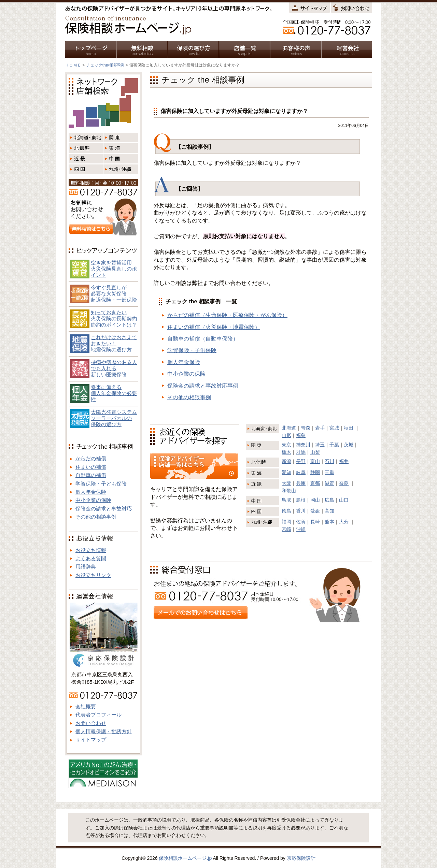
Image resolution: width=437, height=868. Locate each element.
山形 (286, 435)
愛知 (286, 472)
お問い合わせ (91, 723)
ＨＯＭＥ (73, 65)
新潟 (286, 461)
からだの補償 (91, 458)
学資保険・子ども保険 (101, 484)
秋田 (349, 428)
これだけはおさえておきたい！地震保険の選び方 (114, 343)
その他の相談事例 (189, 397)
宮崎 (286, 529)
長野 (301, 461)
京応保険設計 (301, 858)
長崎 (315, 522)
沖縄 (301, 529)
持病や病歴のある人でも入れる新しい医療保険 (114, 368)
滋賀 (329, 483)
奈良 (344, 483)
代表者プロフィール (98, 715)
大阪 (286, 483)
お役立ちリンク (93, 575)
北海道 (289, 428)
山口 (344, 500)
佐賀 (301, 522)
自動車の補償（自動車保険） (203, 339)
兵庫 (301, 483)
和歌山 (289, 491)
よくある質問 (91, 558)
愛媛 (315, 511)
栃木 (286, 452)
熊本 (329, 522)
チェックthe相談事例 (105, 65)
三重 (329, 472)
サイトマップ (91, 740)
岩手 (320, 428)
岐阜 (301, 472)
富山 (315, 461)
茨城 (349, 445)
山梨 (315, 452)
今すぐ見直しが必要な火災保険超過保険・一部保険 (114, 294)
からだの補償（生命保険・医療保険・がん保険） (227, 315)
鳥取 (286, 500)
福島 (301, 435)
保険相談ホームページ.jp (185, 858)
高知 (329, 511)
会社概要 (86, 706)
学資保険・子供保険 (192, 350)
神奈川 (303, 445)
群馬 (301, 452)
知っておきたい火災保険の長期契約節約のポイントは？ (114, 319)
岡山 (315, 500)
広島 (329, 500)
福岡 (286, 522)
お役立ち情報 (91, 550)
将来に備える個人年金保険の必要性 (114, 393)
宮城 (334, 428)
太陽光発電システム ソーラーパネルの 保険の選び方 (114, 418)
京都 (315, 483)
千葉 (334, 445)
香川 (301, 511)
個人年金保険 (184, 362)
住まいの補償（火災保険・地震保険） (214, 327)
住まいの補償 (91, 467)
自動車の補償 (91, 475)
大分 (344, 522)
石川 (329, 461)
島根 (301, 500)
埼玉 (320, 445)
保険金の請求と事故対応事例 (203, 386)
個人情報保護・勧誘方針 (104, 731)
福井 (344, 461)
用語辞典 (86, 567)
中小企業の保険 (186, 374)
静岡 (315, 472)
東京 (286, 445)
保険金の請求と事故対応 (104, 509)
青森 (306, 428)
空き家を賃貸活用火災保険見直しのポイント (114, 269)
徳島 (286, 511)
